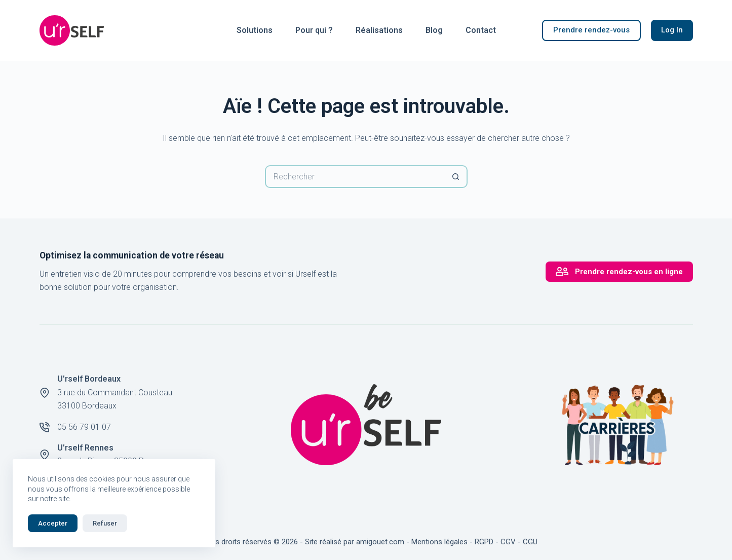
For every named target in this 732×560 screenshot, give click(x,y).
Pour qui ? (314, 30)
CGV (508, 542)
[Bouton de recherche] (456, 177)
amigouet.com (380, 542)
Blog (434, 30)
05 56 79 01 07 (84, 427)
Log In (672, 30)
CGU (530, 542)
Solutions (255, 30)
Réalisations (379, 30)
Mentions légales (439, 542)
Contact (481, 30)
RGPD (484, 542)
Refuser (105, 523)
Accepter (53, 523)
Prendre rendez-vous (591, 30)
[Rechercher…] (355, 177)
